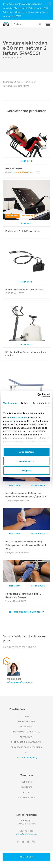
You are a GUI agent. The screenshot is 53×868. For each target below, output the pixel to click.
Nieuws (27, 792)
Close (49, 4)
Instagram (33, 842)
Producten (17, 709)
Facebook (18, 842)
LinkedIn (23, 842)
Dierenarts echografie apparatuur (26, 734)
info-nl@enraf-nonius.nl (20, 682)
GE (26, 752)
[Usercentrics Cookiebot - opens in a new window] (38, 395)
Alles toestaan (27, 452)
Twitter (28, 842)
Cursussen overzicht (28, 612)
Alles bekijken (26, 758)
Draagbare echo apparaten (26, 747)
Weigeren (26, 470)
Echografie (27, 727)
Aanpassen (27, 461)
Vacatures (27, 787)
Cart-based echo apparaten (27, 742)
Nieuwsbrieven (27, 797)
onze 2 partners (19, 418)
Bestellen (27, 857)
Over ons (27, 782)
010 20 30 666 (14, 679)
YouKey (26, 716)
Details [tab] (25, 403)
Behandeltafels (27, 722)
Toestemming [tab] (10, 403)
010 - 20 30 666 (27, 831)
